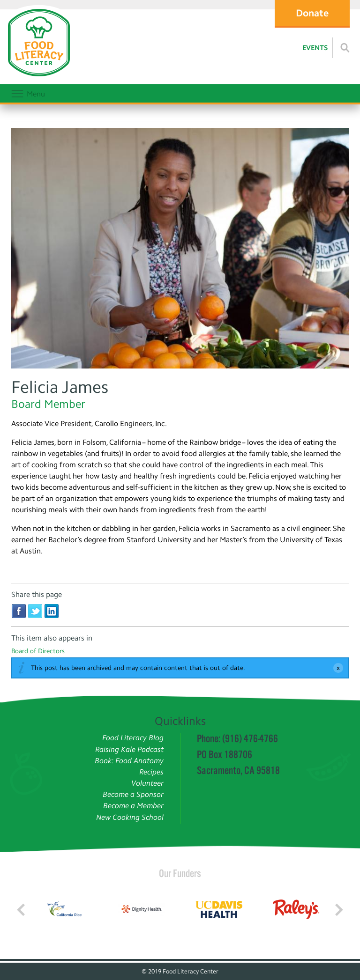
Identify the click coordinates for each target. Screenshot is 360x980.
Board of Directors (38, 651)
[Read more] (345, 48)
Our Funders (180, 873)
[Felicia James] (180, 250)
